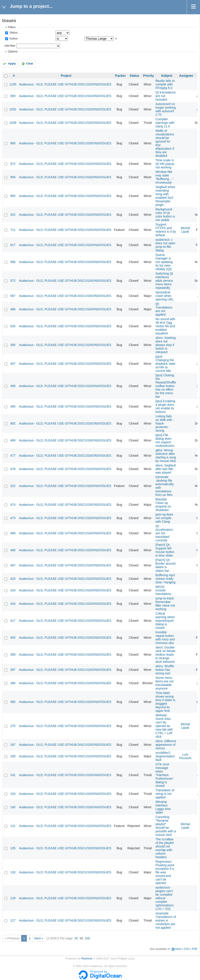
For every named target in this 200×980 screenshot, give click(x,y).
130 (13, 872)
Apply (12, 64)
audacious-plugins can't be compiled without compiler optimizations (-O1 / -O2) (165, 898)
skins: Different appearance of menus (166, 745)
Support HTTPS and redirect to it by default (166, 230)
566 (13, 262)
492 (13, 423)
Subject (167, 76)
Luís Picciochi (185, 756)
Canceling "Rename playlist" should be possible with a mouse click (166, 826)
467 (13, 565)
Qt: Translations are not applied (164, 309)
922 (13, 215)
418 (13, 604)
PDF (195, 949)
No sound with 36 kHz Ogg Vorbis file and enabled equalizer (165, 326)
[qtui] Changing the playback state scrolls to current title (165, 364)
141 (13, 775)
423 (13, 579)
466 (13, 309)
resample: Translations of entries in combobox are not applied (166, 920)
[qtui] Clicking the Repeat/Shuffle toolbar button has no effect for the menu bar (166, 386)
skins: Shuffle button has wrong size (165, 670)
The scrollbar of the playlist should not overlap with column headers (165, 848)
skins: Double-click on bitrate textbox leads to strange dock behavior (165, 655)
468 (13, 550)
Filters (12, 27)
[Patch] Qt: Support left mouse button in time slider (165, 550)
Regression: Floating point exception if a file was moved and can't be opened (165, 872)
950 (13, 196)
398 (13, 655)
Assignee (186, 76)
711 (13, 230)
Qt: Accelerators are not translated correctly (164, 533)
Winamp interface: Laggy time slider (163, 807)
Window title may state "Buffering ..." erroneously (164, 177)
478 (13, 469)
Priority (148, 76)
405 (13, 638)
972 (13, 164)
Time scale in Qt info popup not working (165, 164)
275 (13, 726)
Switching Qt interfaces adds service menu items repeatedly (164, 281)
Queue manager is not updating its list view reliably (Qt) (164, 262)
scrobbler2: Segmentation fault (165, 756)
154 (13, 794)
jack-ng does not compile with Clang (164, 518)
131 (13, 826)
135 (13, 848)
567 (13, 296)
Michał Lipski (185, 230)
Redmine (87, 959)
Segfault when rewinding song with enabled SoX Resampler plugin (165, 196)
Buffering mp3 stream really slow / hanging (165, 579)
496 (13, 386)
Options (13, 52)
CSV (187, 949)
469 (13, 533)
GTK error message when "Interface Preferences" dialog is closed (164, 775)
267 (13, 745)
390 (13, 345)
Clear (30, 64)
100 (87, 938)
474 (13, 505)
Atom (178, 949)
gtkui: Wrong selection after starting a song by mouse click (166, 456)
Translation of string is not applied (165, 794)
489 (13, 440)
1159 (13, 84)
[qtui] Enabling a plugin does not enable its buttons (165, 406)
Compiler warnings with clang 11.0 (165, 123)
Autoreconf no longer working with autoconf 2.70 (166, 109)
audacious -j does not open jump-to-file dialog (165, 245)
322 (13, 486)
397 (13, 670)
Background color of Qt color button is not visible (165, 215)
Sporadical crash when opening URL (165, 296)
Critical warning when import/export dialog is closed (165, 621)
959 (13, 177)
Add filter (10, 46)
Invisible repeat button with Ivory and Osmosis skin (165, 638)
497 (13, 364)
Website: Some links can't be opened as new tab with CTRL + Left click (164, 726)
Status (13, 33)
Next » (39, 938)
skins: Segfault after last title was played (166, 469)
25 (76, 938)
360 (13, 702)
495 (13, 406)
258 (13, 756)
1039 (13, 123)
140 (13, 807)
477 (13, 456)
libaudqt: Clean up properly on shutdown (163, 505)
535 (13, 326)
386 (13, 683)
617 (13, 245)
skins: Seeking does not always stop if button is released (165, 345)
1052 (13, 109)
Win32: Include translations (163, 590)
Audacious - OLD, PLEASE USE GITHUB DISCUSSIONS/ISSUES (65, 84)
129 (13, 898)
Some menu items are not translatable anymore (164, 683)
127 (13, 920)
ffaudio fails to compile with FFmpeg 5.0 (165, 84)
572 (13, 281)
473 (13, 518)
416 (13, 590)
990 (13, 143)
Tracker (120, 76)
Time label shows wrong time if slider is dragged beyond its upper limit (165, 702)
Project (66, 76)
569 (13, 96)
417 (13, 621)
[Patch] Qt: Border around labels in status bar (165, 565)
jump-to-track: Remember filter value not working (165, 604)
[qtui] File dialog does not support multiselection (165, 440)
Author (13, 39)
